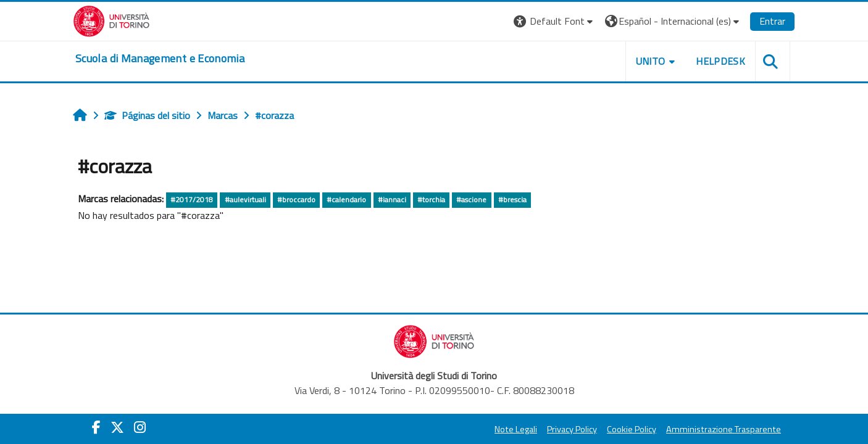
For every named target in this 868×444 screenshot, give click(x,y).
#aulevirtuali (245, 199)
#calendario (346, 199)
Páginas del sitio (147, 115)
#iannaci (392, 199)
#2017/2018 (192, 199)
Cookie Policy (632, 429)
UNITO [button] (651, 61)
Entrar (772, 21)
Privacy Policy (572, 429)
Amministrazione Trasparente (724, 429)
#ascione (471, 199)
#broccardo (296, 199)
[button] (555, 21)
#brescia (512, 199)
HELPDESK (720, 61)
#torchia (431, 199)
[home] (160, 59)
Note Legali (516, 429)
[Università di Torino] (111, 20)
